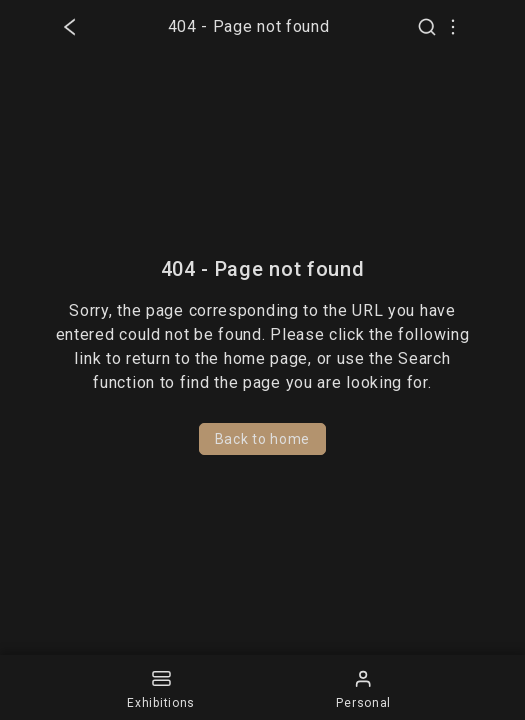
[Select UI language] (453, 27)
